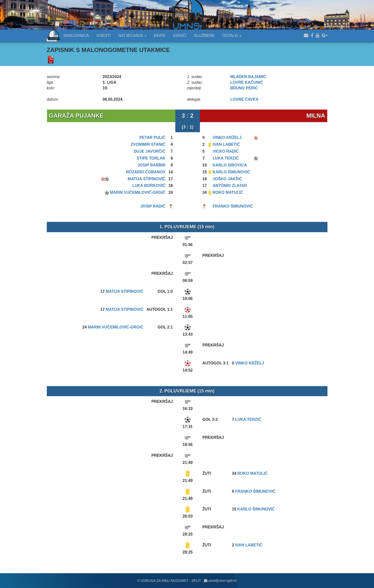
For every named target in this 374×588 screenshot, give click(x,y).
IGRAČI (180, 36)
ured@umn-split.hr (220, 581)
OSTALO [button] (232, 36)
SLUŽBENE (204, 36)
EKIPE (160, 36)
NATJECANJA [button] (132, 36)
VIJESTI (104, 36)
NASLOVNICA (76, 36)
